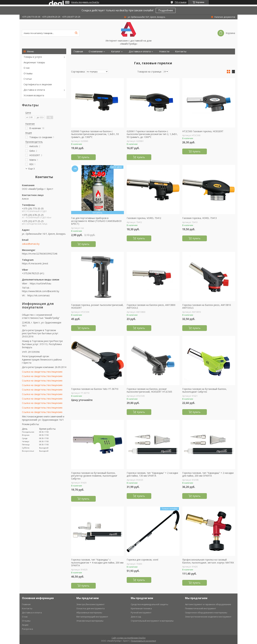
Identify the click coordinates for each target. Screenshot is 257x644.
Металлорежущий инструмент (92, 617)
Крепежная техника (141, 608)
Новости (164, 51)
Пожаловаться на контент (143, 641)
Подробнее (166, 10)
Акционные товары (34, 62)
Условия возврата (34, 95)
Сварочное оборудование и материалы (206, 613)
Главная (78, 51)
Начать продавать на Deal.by (85, 2)
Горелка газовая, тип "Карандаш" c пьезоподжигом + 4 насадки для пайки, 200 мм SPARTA (97, 563)
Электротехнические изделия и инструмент (208, 617)
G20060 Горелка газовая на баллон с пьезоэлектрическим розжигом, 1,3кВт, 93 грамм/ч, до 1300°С (95, 134)
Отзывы (28, 73)
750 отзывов (180, 2)
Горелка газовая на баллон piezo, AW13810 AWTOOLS (207, 306)
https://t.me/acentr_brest (35, 263)
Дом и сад (136, 617)
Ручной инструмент (141, 613)
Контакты (181, 51)
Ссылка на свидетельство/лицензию (42, 372)
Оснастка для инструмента (90, 608)
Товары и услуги (33, 57)
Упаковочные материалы (90, 621)
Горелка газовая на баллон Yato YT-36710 (95, 389)
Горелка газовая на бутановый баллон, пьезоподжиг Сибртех (204, 390)
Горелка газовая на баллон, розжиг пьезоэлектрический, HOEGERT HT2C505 (149, 390)
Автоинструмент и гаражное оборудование (208, 604)
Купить (85, 157)
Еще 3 (31, 169)
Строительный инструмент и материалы (152, 621)
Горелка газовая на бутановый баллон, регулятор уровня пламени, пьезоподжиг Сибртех (94, 476)
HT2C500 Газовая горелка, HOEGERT (203, 131)
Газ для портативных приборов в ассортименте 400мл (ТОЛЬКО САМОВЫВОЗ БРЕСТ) (96, 221)
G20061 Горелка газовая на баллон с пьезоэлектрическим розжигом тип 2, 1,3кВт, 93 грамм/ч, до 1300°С (152, 134)
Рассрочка (27, 629)
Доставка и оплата (34, 90)
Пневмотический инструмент (201, 608)
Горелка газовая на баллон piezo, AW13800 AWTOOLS (151, 306)
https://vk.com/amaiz (39, 295)
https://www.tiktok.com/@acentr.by (41, 291)
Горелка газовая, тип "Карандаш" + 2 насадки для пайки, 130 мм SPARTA (152, 474)
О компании (96, 51)
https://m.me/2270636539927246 (40, 254)
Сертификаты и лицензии (38, 84)
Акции (25, 625)
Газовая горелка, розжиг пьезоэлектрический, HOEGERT (97, 306)
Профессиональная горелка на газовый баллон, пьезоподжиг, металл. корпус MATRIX (208, 561)
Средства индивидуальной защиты (149, 604)
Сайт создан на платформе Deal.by (129, 638)
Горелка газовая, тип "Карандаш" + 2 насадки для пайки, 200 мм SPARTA (208, 474)
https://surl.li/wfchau (40, 283)
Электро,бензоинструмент (90, 604)
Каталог (116, 51)
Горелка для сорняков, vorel (142, 560)
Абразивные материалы (89, 613)
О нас (27, 68)
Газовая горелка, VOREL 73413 (199, 218)
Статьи (28, 79)
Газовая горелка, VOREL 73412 (144, 218)
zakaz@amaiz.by (31, 244)
